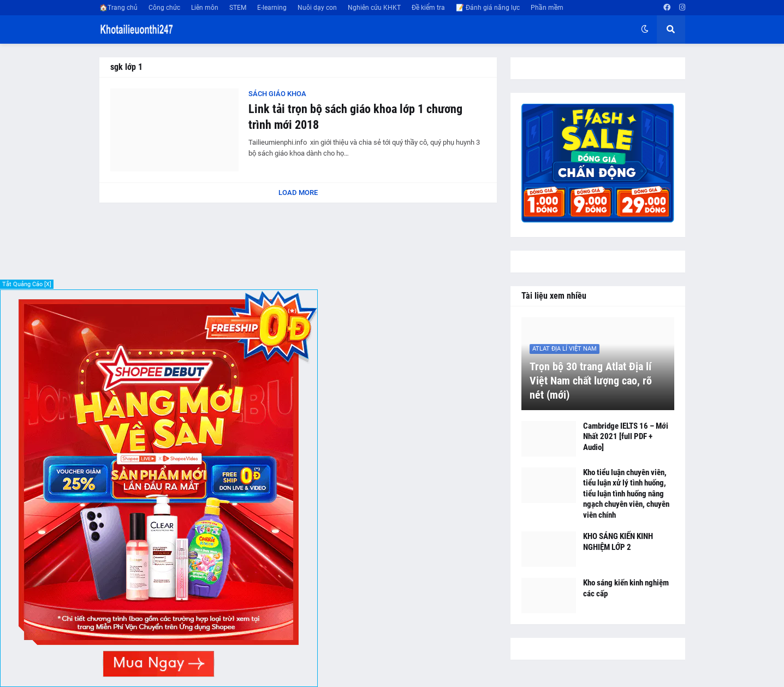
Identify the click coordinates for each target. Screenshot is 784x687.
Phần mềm (547, 8)
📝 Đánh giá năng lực (488, 8)
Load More (298, 193)
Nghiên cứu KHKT (374, 8)
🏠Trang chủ (118, 8)
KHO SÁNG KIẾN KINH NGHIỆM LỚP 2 (618, 542)
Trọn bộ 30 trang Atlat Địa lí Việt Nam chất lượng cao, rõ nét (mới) (591, 381)
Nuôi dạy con (317, 8)
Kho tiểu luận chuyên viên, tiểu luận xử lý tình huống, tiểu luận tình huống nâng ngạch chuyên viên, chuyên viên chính (626, 494)
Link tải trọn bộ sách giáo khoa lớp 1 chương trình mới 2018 (355, 117)
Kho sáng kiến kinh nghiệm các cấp (626, 588)
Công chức (164, 8)
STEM (238, 8)
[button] (645, 29)
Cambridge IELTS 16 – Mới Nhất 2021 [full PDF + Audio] (626, 437)
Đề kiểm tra (428, 8)
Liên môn (205, 8)
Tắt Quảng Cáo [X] (27, 284)
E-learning (272, 8)
